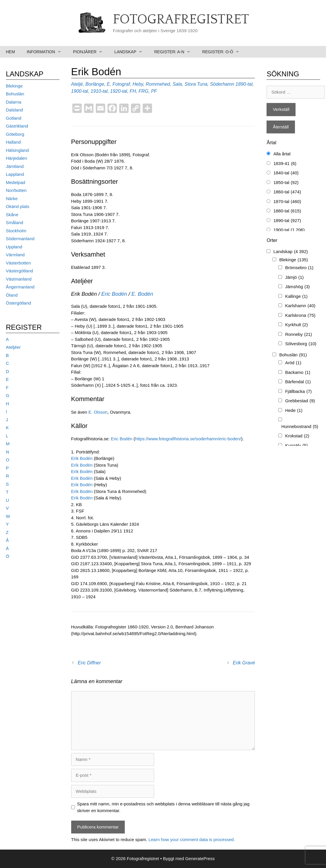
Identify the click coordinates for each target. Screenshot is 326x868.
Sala (177, 84)
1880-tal (287, 211)
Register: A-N (175, 52)
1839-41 (285, 164)
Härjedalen (17, 158)
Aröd (293, 363)
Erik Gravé (244, 663)
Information (47, 52)
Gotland (14, 118)
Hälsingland (17, 150)
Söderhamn (222, 84)
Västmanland (19, 279)
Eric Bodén (114, 294)
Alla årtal (282, 154)
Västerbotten (18, 263)
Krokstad (297, 436)
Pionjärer (91, 52)
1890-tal (244, 84)
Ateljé (77, 84)
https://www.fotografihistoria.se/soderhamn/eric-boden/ (188, 439)
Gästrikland (17, 126)
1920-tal (119, 91)
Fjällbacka (298, 392)
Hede (294, 411)
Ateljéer (13, 347)
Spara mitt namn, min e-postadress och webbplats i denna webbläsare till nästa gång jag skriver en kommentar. (163, 807)
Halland (13, 142)
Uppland (14, 247)
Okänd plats (18, 206)
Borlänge (95, 84)
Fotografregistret (181, 20)
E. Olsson (98, 412)
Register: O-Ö (224, 52)
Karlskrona (300, 316)
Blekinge (14, 86)
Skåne (12, 215)
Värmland (15, 255)
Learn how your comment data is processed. (192, 839)
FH (133, 91)
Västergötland (19, 271)
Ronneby (298, 335)
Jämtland (15, 166)
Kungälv (296, 446)
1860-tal (287, 192)
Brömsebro (299, 268)
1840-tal (286, 173)
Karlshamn (300, 306)
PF (154, 91)
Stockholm (16, 231)
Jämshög (297, 287)
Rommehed (158, 84)
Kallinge (296, 297)
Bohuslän (15, 94)
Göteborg (15, 134)
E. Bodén (142, 294)
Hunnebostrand (300, 427)
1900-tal (80, 91)
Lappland (15, 174)
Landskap (132, 52)
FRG (144, 91)
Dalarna (14, 102)
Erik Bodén (83, 458)
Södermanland (20, 239)
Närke (12, 198)
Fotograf (121, 84)
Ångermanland (20, 287)
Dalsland (14, 110)
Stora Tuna (196, 84)
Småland (14, 222)
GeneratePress (200, 858)
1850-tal (286, 183)
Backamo (298, 373)
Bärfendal (298, 382)
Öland (12, 295)
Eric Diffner (89, 663)
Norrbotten (16, 190)
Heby (138, 84)
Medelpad (16, 182)
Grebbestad (300, 401)
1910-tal (99, 91)
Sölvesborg (301, 344)
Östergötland (18, 303)
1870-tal (287, 202)
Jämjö (294, 277)
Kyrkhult (296, 325)
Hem (10, 52)
